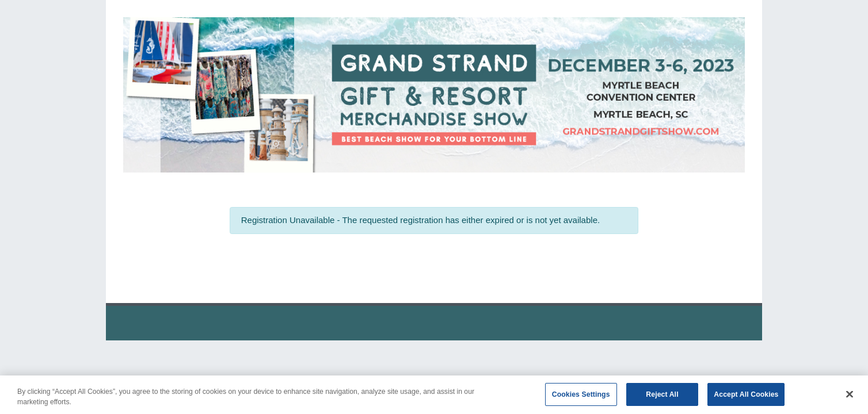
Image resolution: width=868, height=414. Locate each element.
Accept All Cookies (746, 398)
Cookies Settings (581, 398)
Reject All (662, 398)
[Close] (850, 398)
